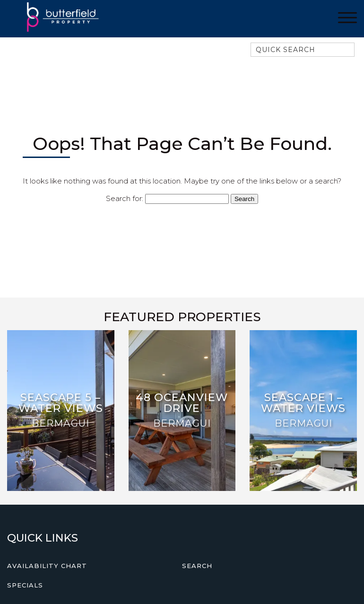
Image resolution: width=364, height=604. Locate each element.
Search (197, 566)
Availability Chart (47, 566)
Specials (25, 585)
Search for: (125, 198)
